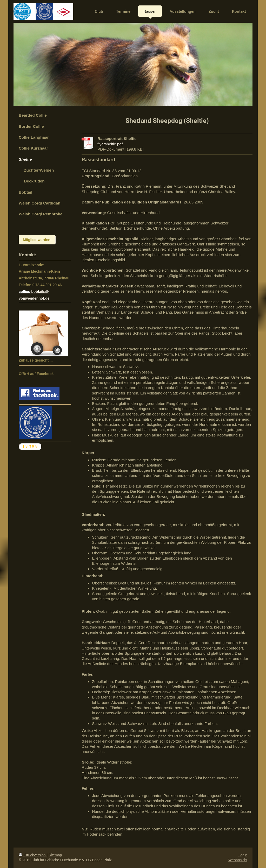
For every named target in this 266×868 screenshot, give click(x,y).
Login (243, 855)
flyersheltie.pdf (110, 144)
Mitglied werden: (37, 240)
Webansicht (238, 860)
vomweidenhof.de (34, 298)
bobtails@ (40, 292)
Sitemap (55, 855)
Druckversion (33, 855)
